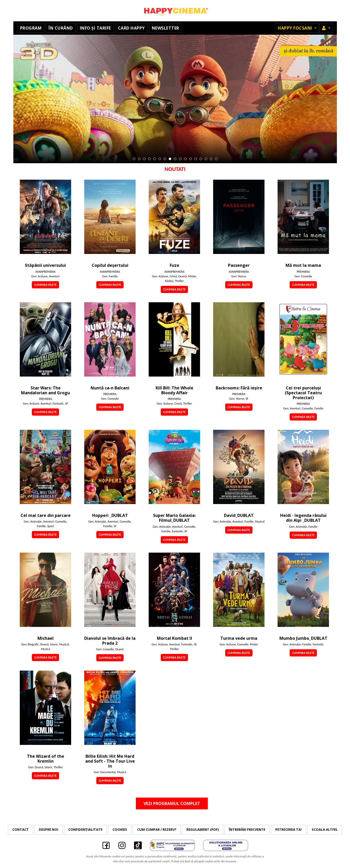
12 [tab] (191, 159)
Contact (21, 829)
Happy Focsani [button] (296, 28)
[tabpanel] (175, 99)
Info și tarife (95, 28)
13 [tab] (196, 159)
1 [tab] (134, 159)
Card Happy (131, 28)
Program (31, 28)
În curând (61, 28)
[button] (326, 28)
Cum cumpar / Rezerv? (157, 829)
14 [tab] (201, 159)
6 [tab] (160, 159)
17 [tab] (216, 159)
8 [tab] (170, 159)
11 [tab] (185, 159)
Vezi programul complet (172, 803)
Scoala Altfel (325, 829)
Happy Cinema (175, 11)
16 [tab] (211, 159)
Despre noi (49, 829)
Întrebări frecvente (247, 829)
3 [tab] (144, 159)
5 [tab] (155, 159)
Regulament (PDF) (203, 829)
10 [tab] (180, 159)
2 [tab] (139, 159)
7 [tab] (165, 159)
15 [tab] (206, 159)
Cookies (120, 829)
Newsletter (165, 28)
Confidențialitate (85, 829)
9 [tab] (175, 159)
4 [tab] (149, 159)
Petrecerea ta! (288, 829)
